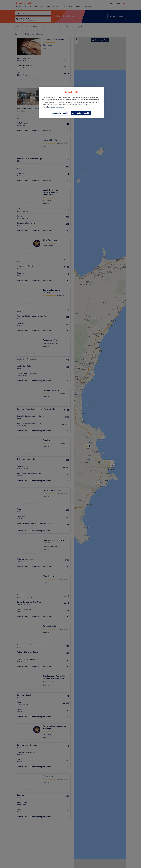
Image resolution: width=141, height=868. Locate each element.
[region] (71, 102)
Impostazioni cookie (60, 113)
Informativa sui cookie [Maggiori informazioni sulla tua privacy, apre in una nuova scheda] (56, 107)
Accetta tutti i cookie (81, 113)
